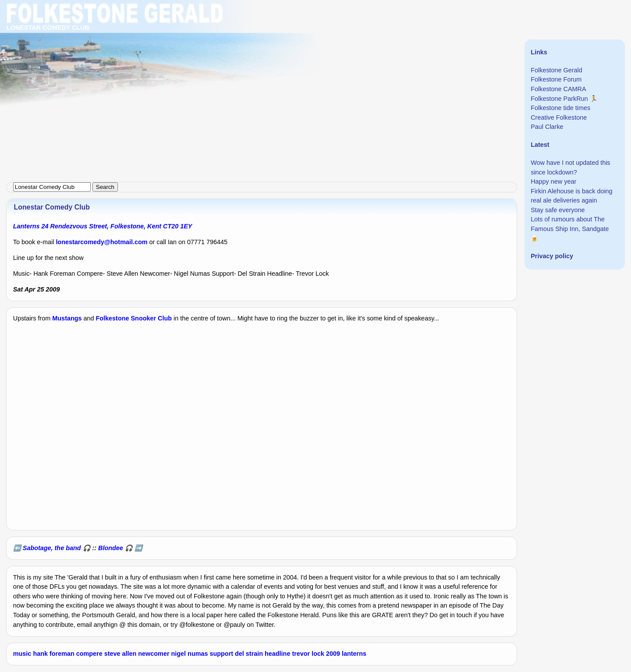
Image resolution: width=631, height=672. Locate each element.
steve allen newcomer (137, 654)
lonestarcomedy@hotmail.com (101, 242)
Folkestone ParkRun (559, 99)
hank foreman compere (67, 654)
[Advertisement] (263, 61)
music (22, 654)
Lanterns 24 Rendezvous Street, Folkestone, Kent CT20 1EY (103, 226)
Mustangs (67, 318)
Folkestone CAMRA (558, 89)
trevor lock (308, 654)
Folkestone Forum (556, 79)
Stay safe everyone (558, 210)
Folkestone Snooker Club (134, 318)
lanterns (354, 654)
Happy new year (553, 181)
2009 (333, 654)
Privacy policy (552, 256)
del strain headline (262, 654)
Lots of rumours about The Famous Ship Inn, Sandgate (570, 224)
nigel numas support (202, 654)
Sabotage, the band (52, 548)
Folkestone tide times (560, 108)
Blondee (111, 548)
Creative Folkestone (559, 117)
